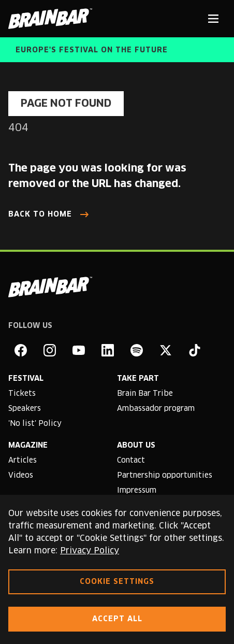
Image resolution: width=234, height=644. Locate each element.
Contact (131, 461)
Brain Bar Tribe (145, 394)
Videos (21, 476)
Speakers (25, 409)
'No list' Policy (35, 424)
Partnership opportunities (165, 476)
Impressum (137, 491)
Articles (23, 461)
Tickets (22, 394)
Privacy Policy (90, 551)
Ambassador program (156, 409)
